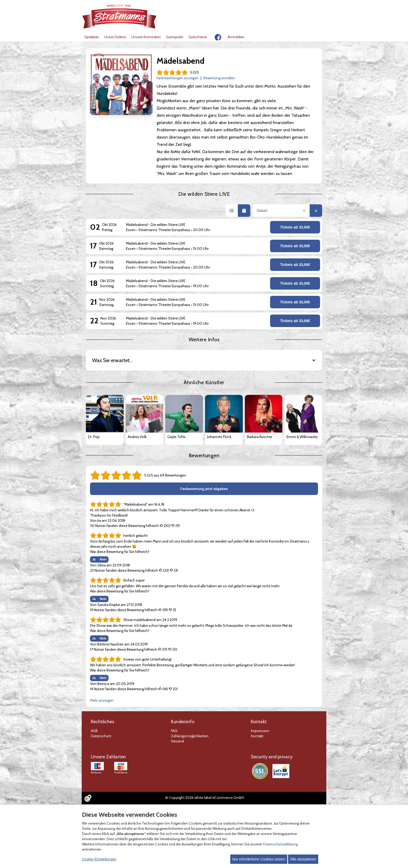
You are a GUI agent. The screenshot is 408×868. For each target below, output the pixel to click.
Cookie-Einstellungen (99, 859)
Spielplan (92, 37)
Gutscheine (198, 37)
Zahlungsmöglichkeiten (190, 736)
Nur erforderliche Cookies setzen (259, 859)
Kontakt (257, 736)
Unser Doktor (115, 37)
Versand (177, 741)
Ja (94, 559)
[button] (232, 211)
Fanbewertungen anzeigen (178, 78)
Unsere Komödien (146, 37)
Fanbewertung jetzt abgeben (204, 489)
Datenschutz (101, 736)
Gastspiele (175, 37)
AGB (94, 731)
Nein (103, 559)
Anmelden (236, 37)
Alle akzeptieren (303, 859)
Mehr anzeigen (102, 700)
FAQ (174, 731)
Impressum (260, 731)
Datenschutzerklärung (280, 844)
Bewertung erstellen (219, 78)
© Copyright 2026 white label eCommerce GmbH (205, 798)
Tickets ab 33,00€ (295, 227)
